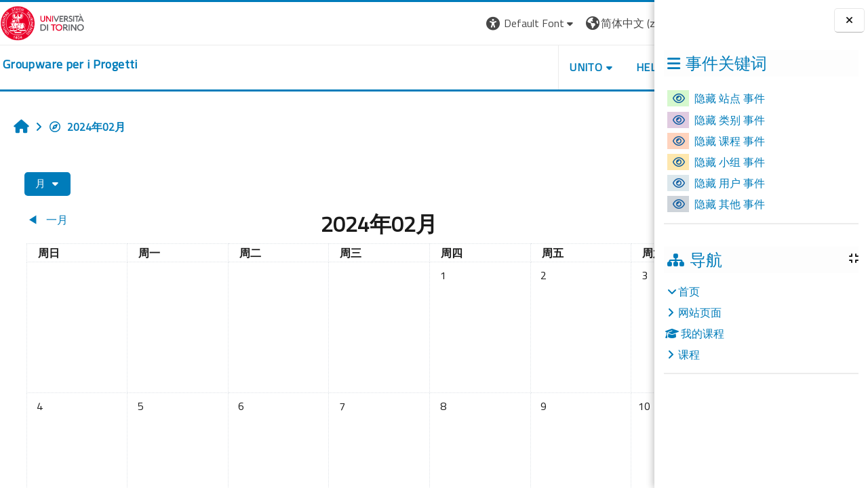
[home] (70, 64)
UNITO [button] (496, 67)
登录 (633, 23)
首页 (689, 291)
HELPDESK (572, 67)
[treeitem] (761, 323)
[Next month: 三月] (566, 220)
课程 (689, 354)
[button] (440, 23)
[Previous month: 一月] (102, 220)
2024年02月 (87, 127)
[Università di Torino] (42, 22)
